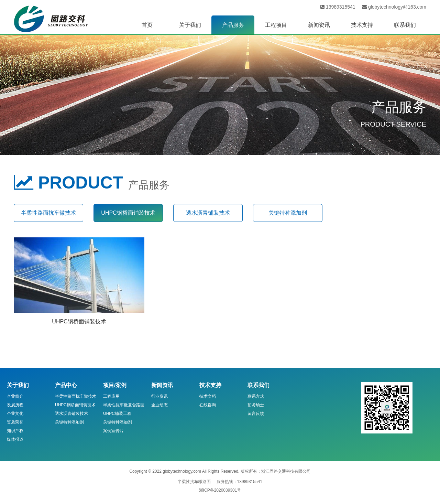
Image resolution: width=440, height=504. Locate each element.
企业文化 (15, 414)
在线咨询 (208, 405)
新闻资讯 (319, 25)
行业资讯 (159, 396)
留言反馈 (256, 414)
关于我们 (190, 25)
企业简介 (15, 396)
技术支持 (362, 25)
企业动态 (159, 405)
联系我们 (405, 25)
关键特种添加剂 (288, 213)
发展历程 (15, 405)
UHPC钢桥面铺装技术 (128, 213)
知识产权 (15, 431)
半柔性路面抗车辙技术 (48, 213)
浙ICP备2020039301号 (220, 490)
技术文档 (208, 396)
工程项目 (276, 25)
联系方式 (256, 396)
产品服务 (233, 25)
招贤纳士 (256, 405)
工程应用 (111, 396)
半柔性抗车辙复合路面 (124, 405)
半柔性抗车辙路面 (194, 482)
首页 (147, 25)
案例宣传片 (113, 431)
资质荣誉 (15, 422)
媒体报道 (15, 439)
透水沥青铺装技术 (208, 213)
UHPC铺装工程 (117, 414)
